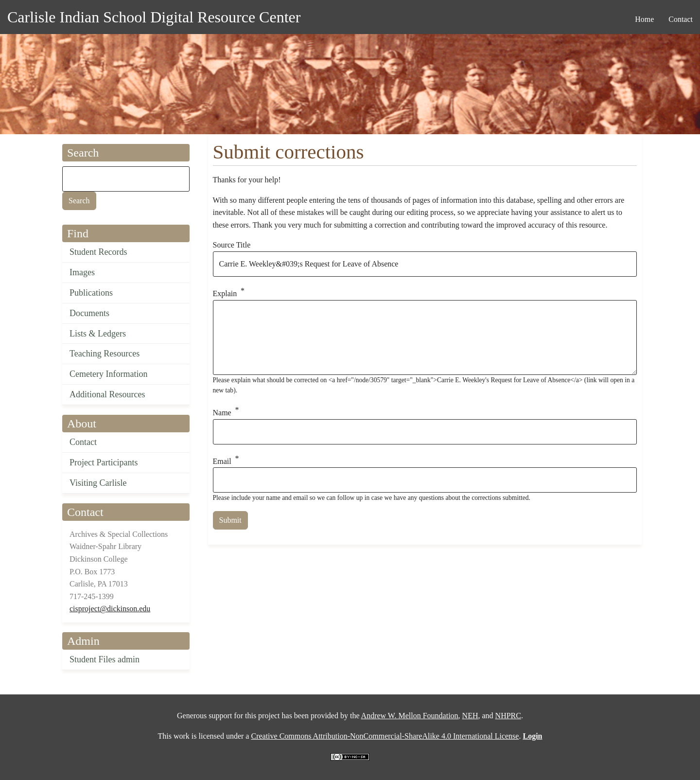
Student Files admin (105, 659)
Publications (91, 293)
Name (222, 413)
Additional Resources (107, 394)
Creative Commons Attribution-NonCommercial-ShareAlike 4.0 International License (385, 736)
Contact (83, 442)
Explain (225, 293)
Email (222, 461)
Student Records (98, 252)
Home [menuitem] (644, 19)
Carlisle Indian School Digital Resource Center (154, 17)
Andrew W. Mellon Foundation (410, 716)
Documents (89, 313)
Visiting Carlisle (98, 483)
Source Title (232, 245)
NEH (470, 716)
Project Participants (104, 462)
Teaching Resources (105, 354)
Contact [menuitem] (681, 19)
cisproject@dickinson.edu (110, 609)
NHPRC (508, 716)
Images (82, 272)
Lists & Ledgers (98, 334)
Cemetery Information (108, 374)
